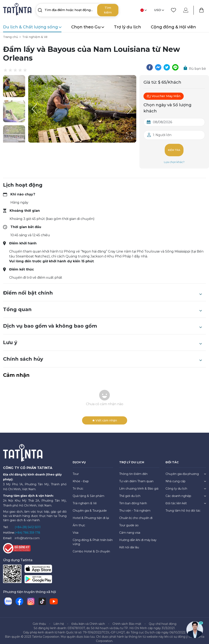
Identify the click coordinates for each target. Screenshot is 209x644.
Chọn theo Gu (88, 27)
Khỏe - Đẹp (81, 478)
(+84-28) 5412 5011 (28, 524)
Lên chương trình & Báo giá (139, 485)
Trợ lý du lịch (127, 27)
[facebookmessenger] (158, 67)
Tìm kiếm (108, 10)
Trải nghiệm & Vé (35, 37)
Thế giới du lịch (130, 493)
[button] (14, 86)
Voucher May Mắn (164, 96)
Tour (76, 471)
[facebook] (150, 67)
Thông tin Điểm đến (133, 471)
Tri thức (78, 485)
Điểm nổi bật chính (102, 290)
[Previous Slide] (34, 109)
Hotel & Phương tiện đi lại (91, 515)
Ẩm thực (79, 522)
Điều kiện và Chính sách (88, 621)
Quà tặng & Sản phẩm (88, 493)
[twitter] (167, 67)
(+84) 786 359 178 (27, 529)
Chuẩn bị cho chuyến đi (136, 515)
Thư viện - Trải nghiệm (135, 507)
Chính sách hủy (102, 356)
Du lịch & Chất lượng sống (32, 27)
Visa (76, 529)
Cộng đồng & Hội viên (173, 27)
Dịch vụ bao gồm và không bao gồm (102, 323)
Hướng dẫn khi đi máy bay (138, 537)
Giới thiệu (39, 621)
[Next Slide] (130, 109)
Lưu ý (102, 339)
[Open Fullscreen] (135, 142)
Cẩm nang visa (130, 529)
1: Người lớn (162, 135)
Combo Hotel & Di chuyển (91, 548)
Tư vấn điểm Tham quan (136, 478)
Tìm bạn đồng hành (133, 500)
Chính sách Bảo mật (127, 621)
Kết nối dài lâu (129, 544)
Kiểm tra (174, 148)
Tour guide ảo (129, 522)
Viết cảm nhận (105, 417)
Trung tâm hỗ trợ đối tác (183, 507)
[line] (175, 67)
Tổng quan (102, 306)
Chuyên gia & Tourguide (90, 507)
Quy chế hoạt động (163, 621)
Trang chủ (11, 37)
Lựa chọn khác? (174, 159)
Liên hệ (59, 621)
